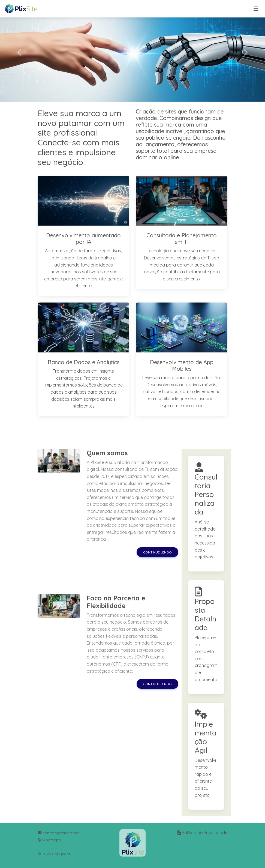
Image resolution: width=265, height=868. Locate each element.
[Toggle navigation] (256, 9)
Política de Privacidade (205, 833)
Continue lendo (157, 552)
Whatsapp (49, 840)
